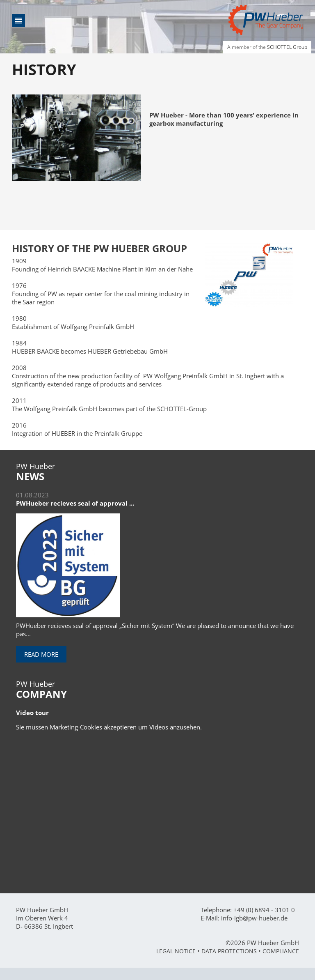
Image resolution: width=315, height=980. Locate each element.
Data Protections (229, 951)
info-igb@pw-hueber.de (254, 918)
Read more (41, 654)
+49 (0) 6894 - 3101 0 (264, 910)
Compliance (281, 951)
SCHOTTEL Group (287, 47)
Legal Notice (176, 951)
